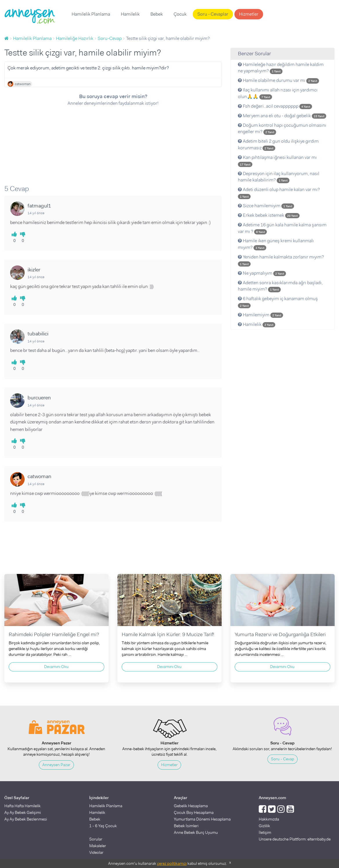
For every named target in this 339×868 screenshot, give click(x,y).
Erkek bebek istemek (269, 215)
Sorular (96, 839)
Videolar (96, 852)
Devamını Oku (56, 667)
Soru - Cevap (282, 759)
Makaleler (98, 846)
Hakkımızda (269, 819)
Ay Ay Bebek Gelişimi (23, 812)
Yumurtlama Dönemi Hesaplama (202, 819)
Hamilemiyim (260, 315)
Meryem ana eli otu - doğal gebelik (282, 116)
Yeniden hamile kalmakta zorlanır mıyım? (281, 260)
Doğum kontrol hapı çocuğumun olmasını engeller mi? (282, 129)
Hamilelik (130, 14)
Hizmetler (249, 14)
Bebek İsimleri (186, 826)
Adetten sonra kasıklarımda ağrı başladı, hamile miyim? (280, 286)
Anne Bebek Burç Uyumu (196, 832)
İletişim (265, 832)
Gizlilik (264, 826)
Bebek (157, 14)
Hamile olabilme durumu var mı (278, 80)
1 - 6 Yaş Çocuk (103, 826)
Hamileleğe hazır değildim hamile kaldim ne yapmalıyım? (281, 68)
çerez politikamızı (172, 863)
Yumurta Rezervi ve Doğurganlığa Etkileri (280, 634)
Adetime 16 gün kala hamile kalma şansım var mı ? (282, 228)
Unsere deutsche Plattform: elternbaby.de (295, 839)
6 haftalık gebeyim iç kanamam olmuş (278, 302)
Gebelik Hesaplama (191, 806)
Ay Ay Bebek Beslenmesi (26, 819)
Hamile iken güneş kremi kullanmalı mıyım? (276, 244)
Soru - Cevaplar (213, 14)
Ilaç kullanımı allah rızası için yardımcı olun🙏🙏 (278, 93)
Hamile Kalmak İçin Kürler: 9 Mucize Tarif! (168, 634)
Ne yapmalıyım (262, 273)
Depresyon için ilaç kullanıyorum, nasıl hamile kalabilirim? (279, 177)
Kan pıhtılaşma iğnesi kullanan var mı (277, 161)
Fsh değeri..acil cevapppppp (275, 106)
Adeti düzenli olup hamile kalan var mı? (279, 193)
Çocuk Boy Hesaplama (194, 812)
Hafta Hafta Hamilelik (22, 806)
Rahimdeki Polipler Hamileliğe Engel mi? (54, 634)
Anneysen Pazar (56, 765)
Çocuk (180, 14)
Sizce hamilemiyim (266, 206)
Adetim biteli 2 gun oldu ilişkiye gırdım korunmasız (278, 144)
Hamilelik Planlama (91, 14)
